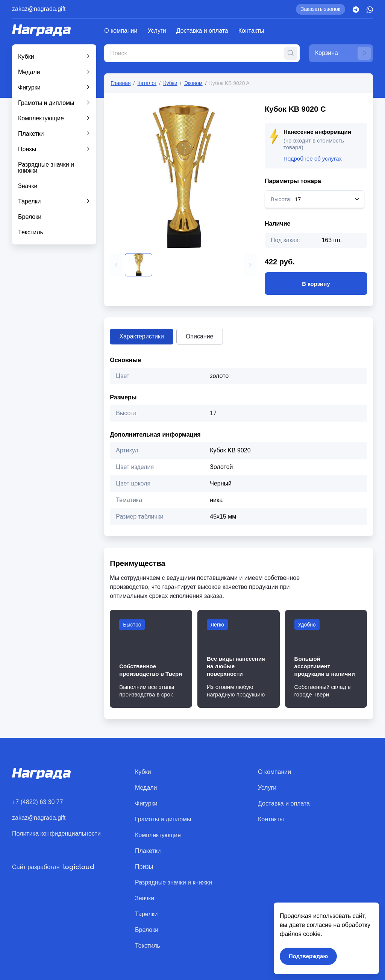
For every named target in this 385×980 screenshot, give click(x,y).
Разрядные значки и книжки (46, 168)
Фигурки (29, 87)
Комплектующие (41, 118)
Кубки (26, 57)
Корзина (343, 53)
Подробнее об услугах (313, 159)
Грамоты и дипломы (46, 103)
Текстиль (31, 232)
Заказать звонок (321, 9)
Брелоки (30, 217)
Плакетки (31, 134)
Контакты (251, 31)
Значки (28, 186)
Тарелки (30, 201)
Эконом (193, 83)
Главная (121, 83)
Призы (27, 149)
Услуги (157, 31)
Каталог (147, 83)
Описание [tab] (200, 336)
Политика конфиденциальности (56, 834)
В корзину (316, 284)
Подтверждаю (308, 956)
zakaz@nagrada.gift (39, 9)
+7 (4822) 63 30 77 (38, 802)
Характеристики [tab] (142, 336)
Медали (29, 72)
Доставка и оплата (202, 31)
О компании (121, 31)
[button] (116, 265)
